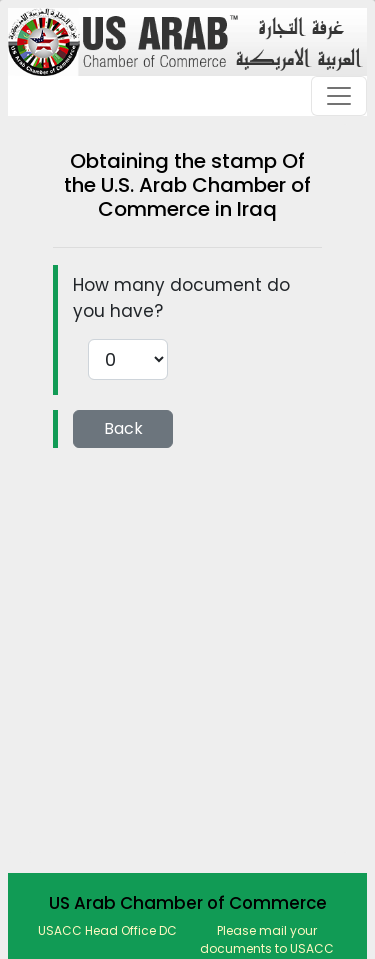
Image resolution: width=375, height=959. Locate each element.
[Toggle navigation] (339, 96)
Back (123, 428)
